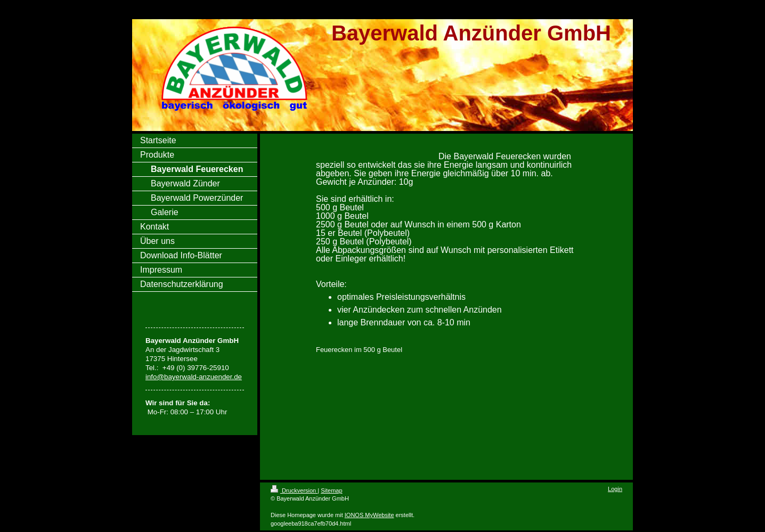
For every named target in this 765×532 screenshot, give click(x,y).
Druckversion (294, 490)
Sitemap (331, 490)
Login (615, 489)
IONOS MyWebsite (369, 515)
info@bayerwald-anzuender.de (194, 377)
